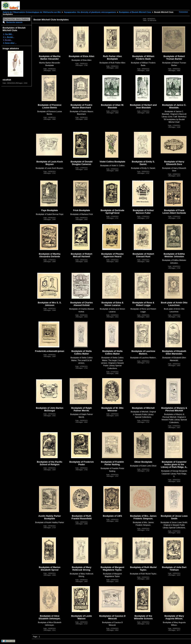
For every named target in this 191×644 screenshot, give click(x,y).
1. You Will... (8, 34)
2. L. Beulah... (9, 37)
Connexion (183, 12)
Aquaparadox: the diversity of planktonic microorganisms (90, 12)
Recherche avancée (14, 22)
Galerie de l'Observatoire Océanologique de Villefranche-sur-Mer (32, 12)
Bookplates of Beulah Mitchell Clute (135, 12)
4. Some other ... (10, 43)
